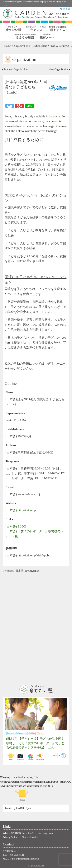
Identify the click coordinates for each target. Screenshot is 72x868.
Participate (31, 757)
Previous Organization (15, 70)
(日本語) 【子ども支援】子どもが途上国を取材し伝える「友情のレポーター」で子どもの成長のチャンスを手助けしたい (35, 743)
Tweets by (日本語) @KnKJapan (21, 571)
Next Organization (59, 70)
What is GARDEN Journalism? (18, 833)
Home (7, 46)
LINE (29, 106)
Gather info (21, 757)
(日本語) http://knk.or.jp (21, 510)
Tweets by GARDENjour (18, 808)
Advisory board (46, 833)
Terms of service (30, 837)
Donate (11, 757)
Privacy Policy (10, 837)
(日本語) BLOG (16, 526)
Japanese (55, 116)
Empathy (40, 757)
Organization (21, 46)
